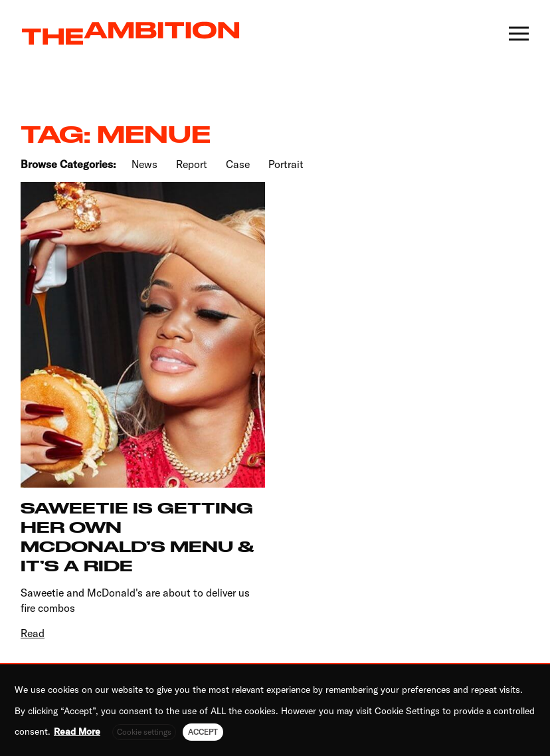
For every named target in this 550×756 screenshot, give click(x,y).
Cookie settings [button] (144, 732)
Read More (77, 731)
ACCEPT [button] (203, 732)
